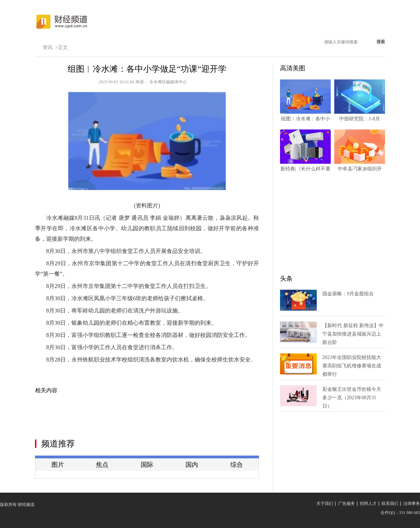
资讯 (48, 47)
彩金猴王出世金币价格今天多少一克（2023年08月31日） (352, 398)
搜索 (381, 42)
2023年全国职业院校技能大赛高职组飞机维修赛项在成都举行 (352, 366)
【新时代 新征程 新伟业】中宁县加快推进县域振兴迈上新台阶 (353, 334)
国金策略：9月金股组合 (348, 294)
